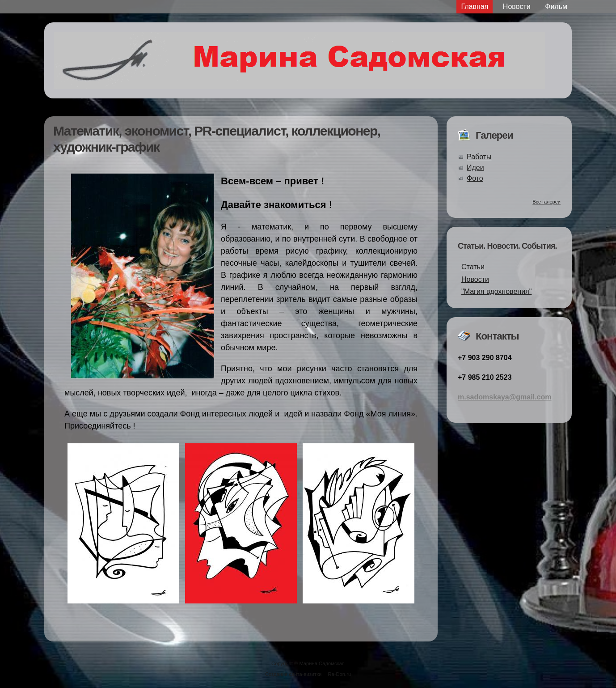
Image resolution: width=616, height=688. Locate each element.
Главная (475, 6)
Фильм (556, 6)
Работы (479, 157)
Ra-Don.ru (340, 674)
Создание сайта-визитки (293, 674)
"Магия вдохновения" (496, 291)
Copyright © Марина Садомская (308, 663)
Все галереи (546, 202)
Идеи (475, 168)
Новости (517, 6)
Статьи (473, 267)
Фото (475, 178)
